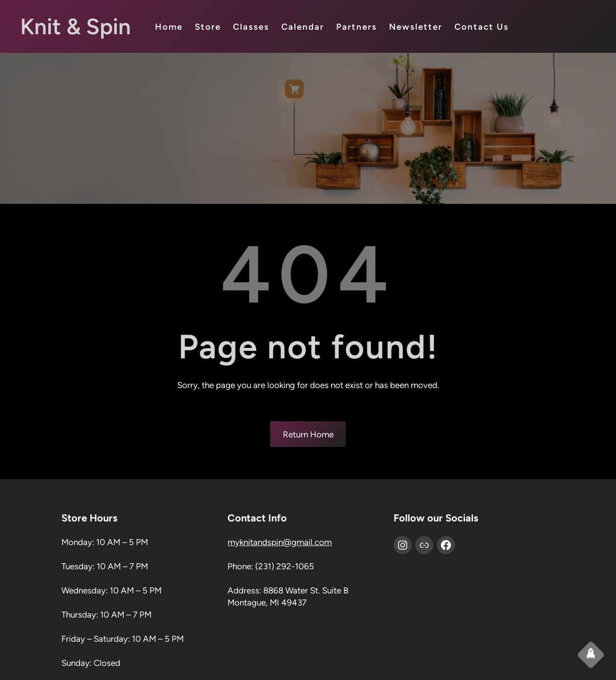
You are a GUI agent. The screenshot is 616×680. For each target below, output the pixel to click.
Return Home (308, 434)
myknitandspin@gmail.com (280, 542)
